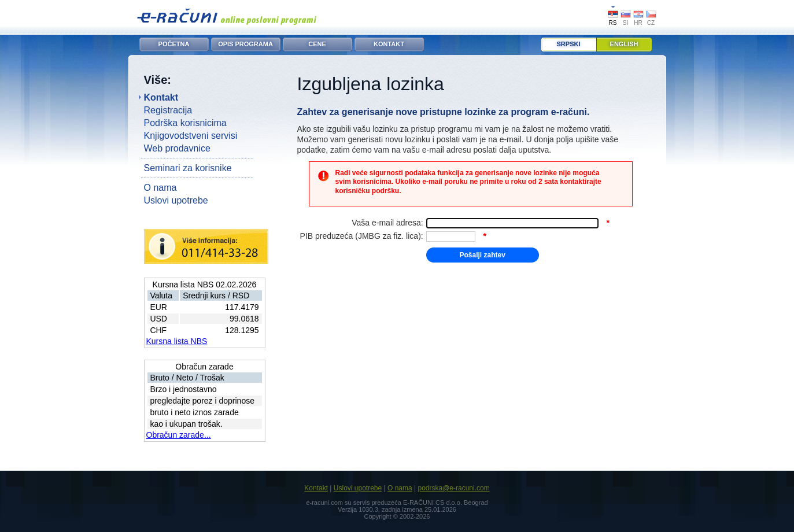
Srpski (569, 44)
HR (638, 23)
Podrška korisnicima (185, 123)
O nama (160, 188)
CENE (317, 44)
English (624, 44)
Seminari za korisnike (188, 168)
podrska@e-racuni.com (453, 488)
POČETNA (174, 44)
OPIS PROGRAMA (245, 44)
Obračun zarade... (179, 435)
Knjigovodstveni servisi (191, 136)
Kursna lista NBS (177, 341)
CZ (651, 23)
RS (613, 23)
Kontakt (161, 97)
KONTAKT (389, 44)
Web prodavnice (177, 148)
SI (625, 23)
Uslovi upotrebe (176, 200)
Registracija (168, 110)
